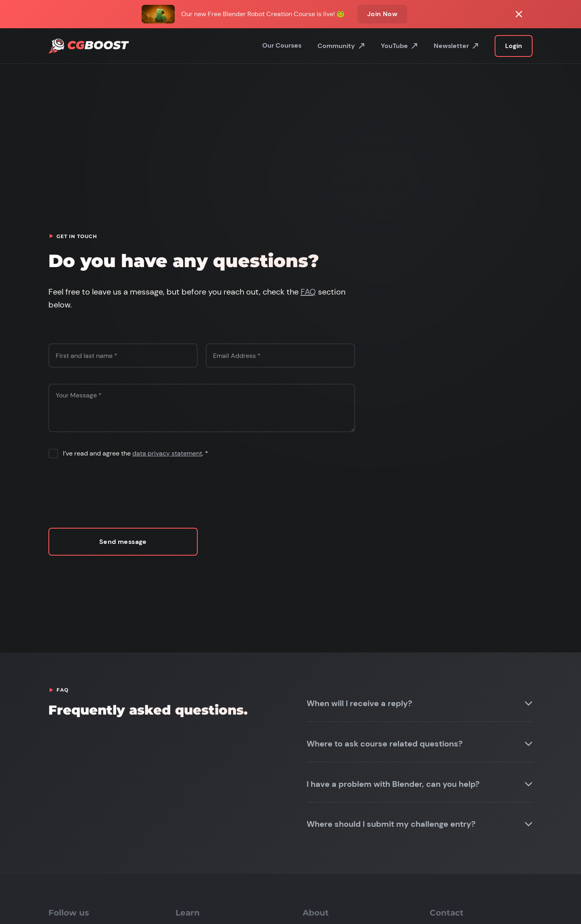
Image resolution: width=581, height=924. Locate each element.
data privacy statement (167, 453)
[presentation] (110, 493)
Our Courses (282, 45)
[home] (89, 46)
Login (514, 46)
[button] (420, 703)
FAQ (308, 292)
